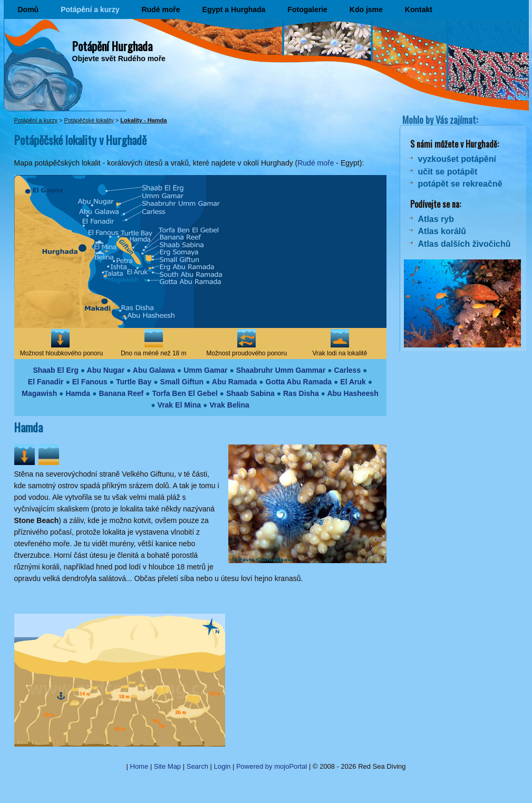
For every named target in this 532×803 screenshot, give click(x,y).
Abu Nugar (106, 370)
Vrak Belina (229, 405)
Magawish (39, 393)
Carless (348, 370)
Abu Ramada (235, 382)
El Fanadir (46, 382)
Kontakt (419, 9)
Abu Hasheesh (352, 393)
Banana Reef (121, 393)
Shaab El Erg (55, 370)
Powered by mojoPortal (272, 766)
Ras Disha (301, 393)
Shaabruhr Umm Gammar (281, 370)
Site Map (167, 766)
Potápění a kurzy (90, 9)
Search (197, 766)
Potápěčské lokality (89, 120)
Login (223, 766)
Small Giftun (182, 382)
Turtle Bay (134, 382)
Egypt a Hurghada (234, 9)
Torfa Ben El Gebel (185, 393)
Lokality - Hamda (143, 120)
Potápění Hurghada (112, 46)
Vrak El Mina (179, 405)
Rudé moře (161, 9)
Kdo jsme (366, 9)
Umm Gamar (205, 370)
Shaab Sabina (250, 393)
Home (139, 766)
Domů (28, 9)
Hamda (78, 393)
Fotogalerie (307, 9)
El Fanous (90, 382)
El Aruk (353, 382)
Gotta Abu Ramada (299, 382)
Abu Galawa (154, 370)
